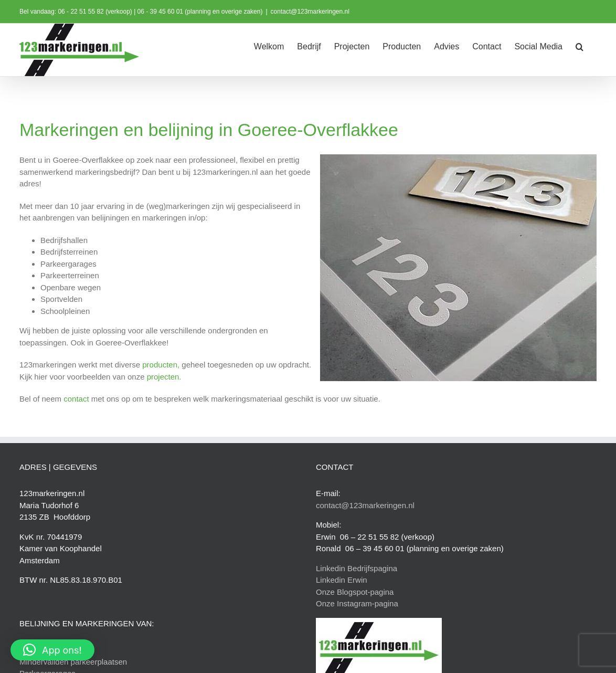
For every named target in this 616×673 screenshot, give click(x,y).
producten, (161, 365)
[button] (580, 46)
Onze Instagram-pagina (357, 603)
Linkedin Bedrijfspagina (357, 568)
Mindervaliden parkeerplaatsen (73, 662)
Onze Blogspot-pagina (355, 592)
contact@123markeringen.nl (310, 12)
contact (76, 399)
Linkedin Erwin (342, 580)
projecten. (164, 377)
